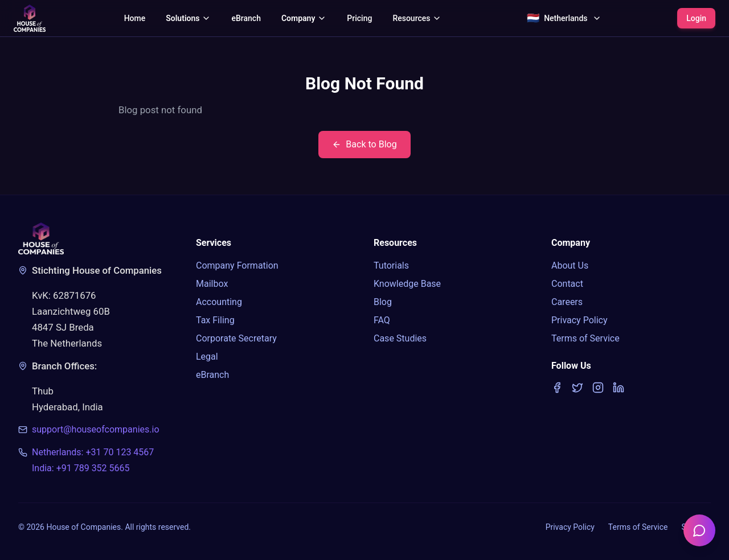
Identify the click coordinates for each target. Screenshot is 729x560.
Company (304, 18)
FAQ (382, 320)
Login (696, 18)
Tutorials (391, 265)
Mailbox (212, 284)
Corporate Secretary (236, 338)
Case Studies (400, 338)
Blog (383, 302)
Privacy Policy (579, 320)
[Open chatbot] (699, 530)
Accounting (219, 302)
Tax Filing (215, 320)
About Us (570, 265)
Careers (567, 302)
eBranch (246, 18)
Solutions (188, 18)
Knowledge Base (407, 284)
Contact (567, 284)
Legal (207, 357)
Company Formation (237, 265)
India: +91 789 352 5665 (81, 468)
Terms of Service (585, 338)
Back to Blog (364, 144)
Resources (417, 18)
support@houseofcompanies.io (96, 429)
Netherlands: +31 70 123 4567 (93, 452)
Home (135, 18)
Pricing (359, 18)
